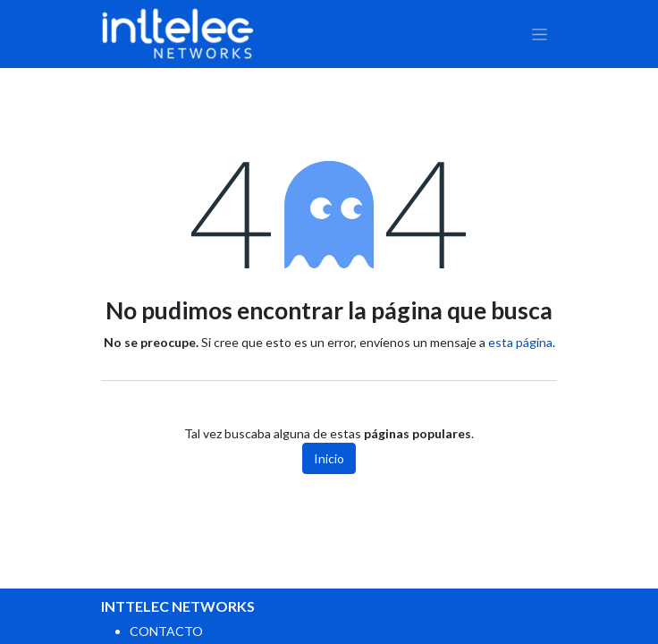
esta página (520, 342)
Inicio (329, 458)
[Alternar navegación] (540, 34)
